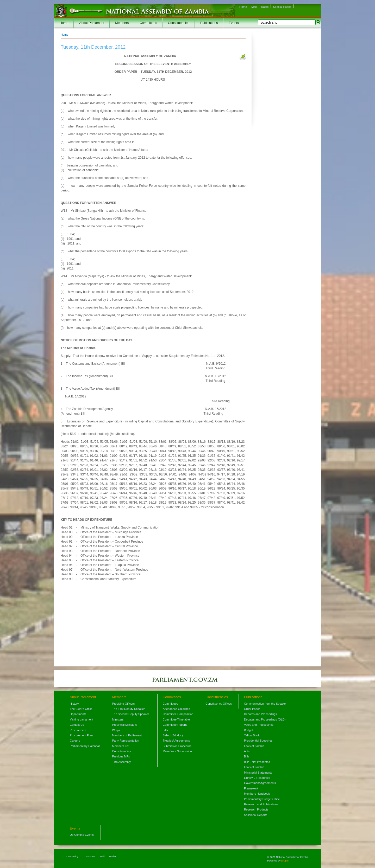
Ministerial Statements (258, 773)
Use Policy (72, 856)
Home (243, 7)
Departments (78, 714)
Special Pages (282, 7)
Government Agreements (260, 783)
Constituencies (179, 23)
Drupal (285, 861)
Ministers (118, 719)
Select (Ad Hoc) (173, 735)
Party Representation (126, 741)
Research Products (256, 809)
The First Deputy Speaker (129, 709)
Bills (165, 730)
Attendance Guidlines (176, 709)
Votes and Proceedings (259, 725)
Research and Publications (261, 804)
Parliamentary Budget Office (262, 799)
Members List (121, 746)
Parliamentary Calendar (85, 746)
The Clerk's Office (81, 709)
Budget (249, 730)
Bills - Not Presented (257, 762)
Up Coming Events (82, 835)
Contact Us (77, 725)
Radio (265, 7)
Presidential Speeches (258, 741)
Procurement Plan (81, 735)
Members (122, 23)
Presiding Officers (124, 704)
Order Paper (252, 709)
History (74, 704)
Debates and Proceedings (261, 714)
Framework (251, 788)
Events (234, 23)
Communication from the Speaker (265, 704)
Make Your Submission (177, 751)
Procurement (78, 730)
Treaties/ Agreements (176, 741)
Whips (116, 730)
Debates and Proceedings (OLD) (265, 719)
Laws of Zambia (254, 746)
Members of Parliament (127, 735)
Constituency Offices (219, 704)
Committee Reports (175, 725)
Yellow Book (252, 735)
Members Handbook (257, 794)
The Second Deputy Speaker (131, 714)
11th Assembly (122, 762)
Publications (209, 23)
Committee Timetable (176, 719)
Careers (75, 741)
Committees (148, 23)
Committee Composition (178, 714)
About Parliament (92, 23)
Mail (254, 7)
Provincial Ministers (125, 725)
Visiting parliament (82, 719)
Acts (247, 751)
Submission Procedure (177, 746)
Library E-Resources (257, 778)
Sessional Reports (256, 815)
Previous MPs (121, 756)
